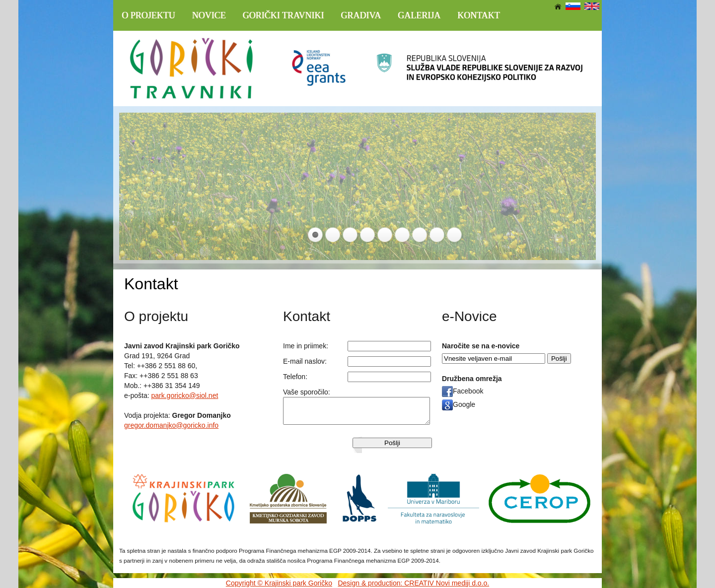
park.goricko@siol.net (184, 395)
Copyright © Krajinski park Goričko (279, 583)
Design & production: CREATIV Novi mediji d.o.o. (413, 583)
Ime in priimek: (306, 346)
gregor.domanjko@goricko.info (171, 425)
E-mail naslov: (305, 361)
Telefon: (295, 377)
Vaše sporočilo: (307, 392)
